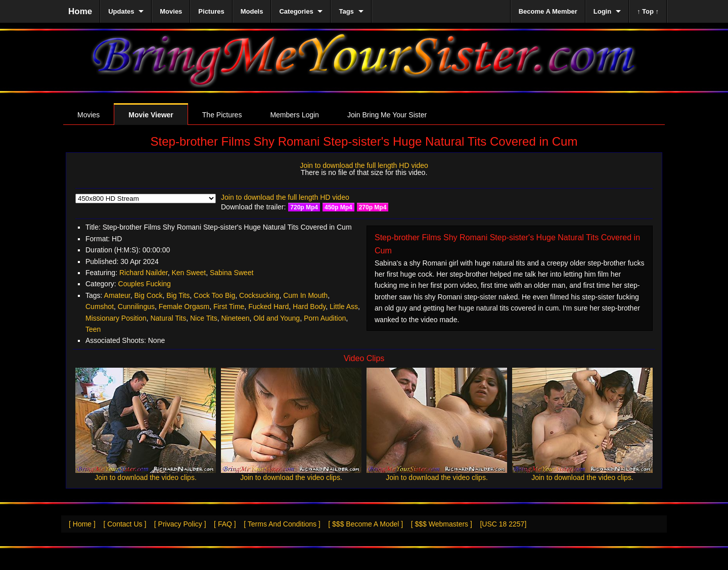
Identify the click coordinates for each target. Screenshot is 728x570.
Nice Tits (204, 318)
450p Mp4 (338, 207)
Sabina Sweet (232, 273)
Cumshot (100, 306)
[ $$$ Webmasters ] (442, 524)
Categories (296, 11)
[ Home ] (82, 524)
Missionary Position (116, 318)
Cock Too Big (214, 295)
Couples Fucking (145, 284)
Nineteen (235, 318)
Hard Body (309, 306)
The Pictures (222, 115)
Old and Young (277, 318)
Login (602, 11)
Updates (121, 11)
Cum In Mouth (305, 295)
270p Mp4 (373, 207)
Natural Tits (168, 318)
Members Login (294, 115)
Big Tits (178, 295)
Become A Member (548, 11)
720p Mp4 (304, 207)
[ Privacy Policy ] (180, 524)
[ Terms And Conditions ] (282, 524)
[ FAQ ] (225, 524)
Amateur (117, 295)
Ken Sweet (189, 273)
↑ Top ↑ (648, 11)
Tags (346, 11)
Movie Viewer (151, 115)
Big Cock (149, 295)
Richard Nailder (144, 273)
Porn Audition (325, 318)
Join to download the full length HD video (364, 165)
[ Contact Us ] (125, 524)
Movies (88, 115)
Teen (93, 329)
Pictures (211, 11)
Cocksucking (259, 295)
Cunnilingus (136, 306)
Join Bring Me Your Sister (387, 115)
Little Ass (344, 306)
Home (80, 11)
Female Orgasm (184, 306)
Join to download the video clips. (146, 477)
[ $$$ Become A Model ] (366, 524)
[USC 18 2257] (503, 524)
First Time (229, 306)
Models (252, 11)
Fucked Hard (268, 306)
